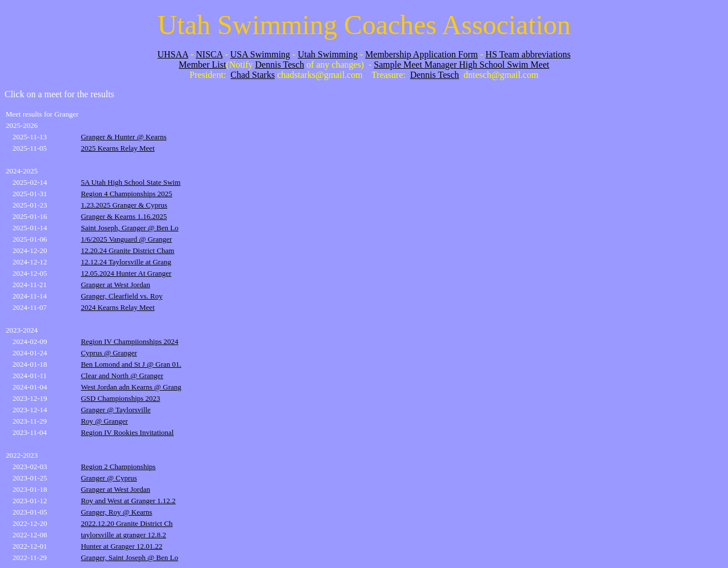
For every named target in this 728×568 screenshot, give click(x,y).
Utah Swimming (327, 54)
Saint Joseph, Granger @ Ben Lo (130, 228)
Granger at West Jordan (115, 285)
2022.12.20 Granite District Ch (127, 523)
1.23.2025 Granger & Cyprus (124, 205)
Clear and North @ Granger (122, 376)
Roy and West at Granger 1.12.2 (128, 501)
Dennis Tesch (280, 65)
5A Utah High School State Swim (131, 182)
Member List (202, 65)
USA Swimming (260, 54)
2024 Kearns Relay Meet (118, 307)
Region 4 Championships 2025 (127, 194)
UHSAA (173, 54)
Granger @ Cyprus (109, 478)
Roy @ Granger (104, 421)
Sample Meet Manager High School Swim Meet (461, 65)
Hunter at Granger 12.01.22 (121, 546)
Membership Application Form (421, 54)
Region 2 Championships (118, 467)
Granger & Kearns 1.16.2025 (124, 216)
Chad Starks (253, 75)
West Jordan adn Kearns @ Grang (131, 387)
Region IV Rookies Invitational (127, 432)
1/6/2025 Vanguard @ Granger (126, 239)
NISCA (209, 54)
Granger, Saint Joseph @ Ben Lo (129, 557)
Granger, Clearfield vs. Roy (122, 296)
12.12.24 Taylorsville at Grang (126, 262)
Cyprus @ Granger (109, 353)
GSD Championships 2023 (120, 398)
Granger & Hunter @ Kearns (124, 137)
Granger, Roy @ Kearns (117, 512)
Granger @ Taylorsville (116, 410)
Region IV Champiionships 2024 (129, 341)
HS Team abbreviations (528, 54)
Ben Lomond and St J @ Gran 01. (131, 364)
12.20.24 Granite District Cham (127, 250)
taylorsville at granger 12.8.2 (123, 535)
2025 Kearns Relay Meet (118, 148)
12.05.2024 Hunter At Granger (126, 273)
